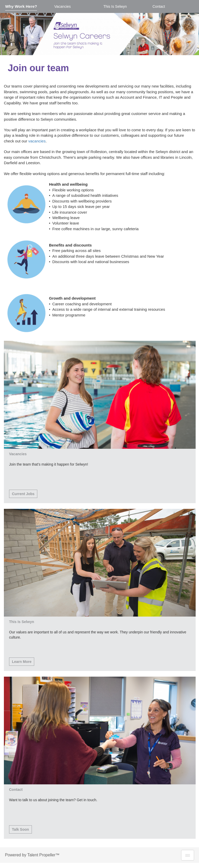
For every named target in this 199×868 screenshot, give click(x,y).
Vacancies (63, 6)
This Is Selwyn (115, 6)
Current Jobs (23, 494)
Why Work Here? (21, 6)
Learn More (22, 662)
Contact (159, 6)
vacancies (37, 141)
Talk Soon (20, 829)
